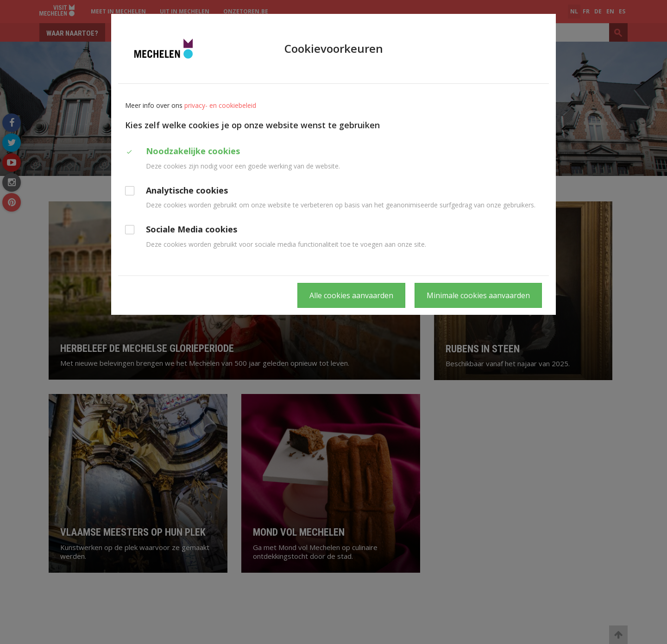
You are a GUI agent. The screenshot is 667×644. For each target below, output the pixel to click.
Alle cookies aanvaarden (351, 295)
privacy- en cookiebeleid (220, 105)
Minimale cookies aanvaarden (478, 295)
